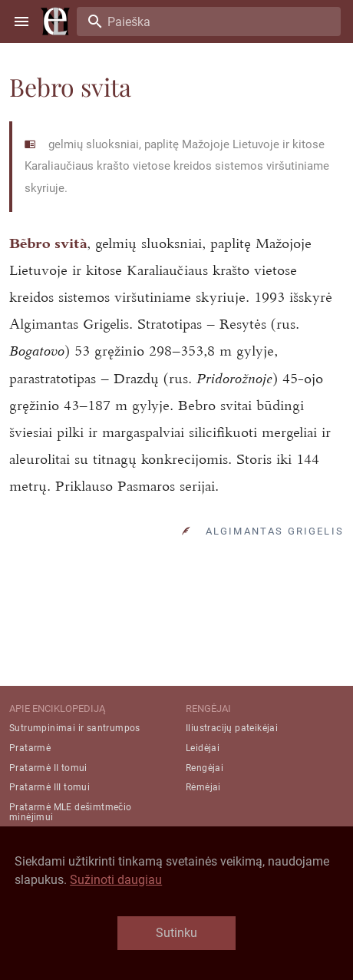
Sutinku (176, 933)
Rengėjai (205, 768)
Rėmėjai (203, 787)
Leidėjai (203, 748)
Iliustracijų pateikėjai (232, 728)
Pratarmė (30, 748)
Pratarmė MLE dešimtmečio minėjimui (71, 812)
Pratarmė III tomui (49, 787)
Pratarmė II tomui (48, 768)
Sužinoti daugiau (116, 880)
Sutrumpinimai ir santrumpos (75, 728)
